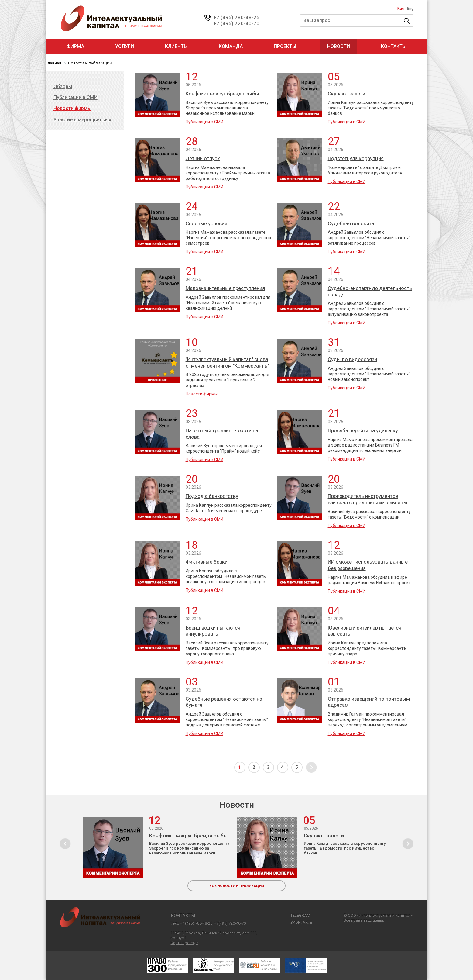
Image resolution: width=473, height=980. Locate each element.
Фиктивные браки (207, 562)
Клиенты (176, 46)
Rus (401, 9)
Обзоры (63, 86)
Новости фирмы (202, 394)
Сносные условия (206, 223)
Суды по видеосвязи (352, 359)
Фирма (75, 46)
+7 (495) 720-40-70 (236, 23)
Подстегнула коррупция (356, 158)
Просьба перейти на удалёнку (363, 430)
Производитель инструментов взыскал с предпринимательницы (368, 499)
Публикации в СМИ (204, 122)
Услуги (125, 46)
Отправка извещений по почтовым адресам (369, 702)
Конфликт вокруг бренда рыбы (222, 94)
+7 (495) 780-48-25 (236, 17)
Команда (231, 46)
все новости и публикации (237, 886)
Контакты (394, 46)
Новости (339, 46)
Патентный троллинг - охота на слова (222, 434)
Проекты (285, 46)
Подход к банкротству (212, 496)
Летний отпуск (203, 158)
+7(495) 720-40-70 (230, 923)
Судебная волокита (351, 223)
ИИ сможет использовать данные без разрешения (368, 565)
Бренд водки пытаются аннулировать (213, 631)
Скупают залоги (346, 94)
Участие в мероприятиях (82, 120)
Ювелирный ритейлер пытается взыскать (365, 631)
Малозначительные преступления (225, 288)
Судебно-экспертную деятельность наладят (370, 291)
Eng (410, 9)
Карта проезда (185, 943)
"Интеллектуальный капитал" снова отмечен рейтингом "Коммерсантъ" (227, 362)
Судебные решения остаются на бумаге (224, 702)
